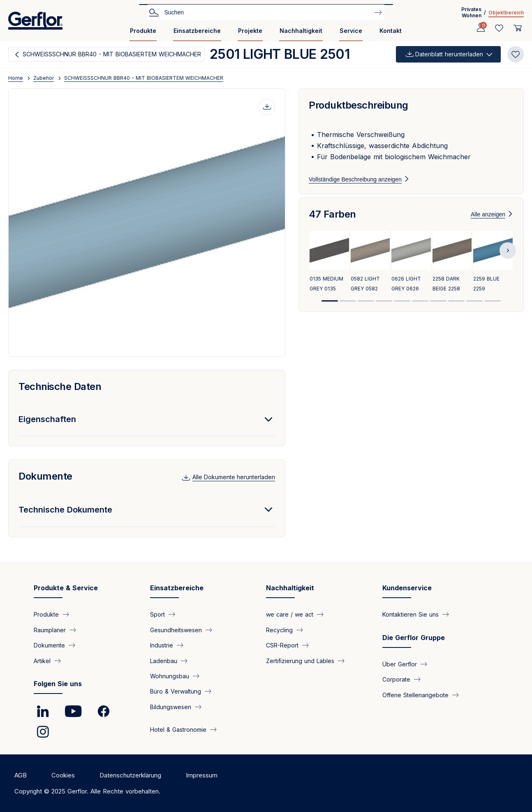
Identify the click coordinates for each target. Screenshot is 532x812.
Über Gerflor (400, 664)
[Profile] (481, 28)
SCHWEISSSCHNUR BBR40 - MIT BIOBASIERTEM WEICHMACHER (112, 54)
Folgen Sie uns (58, 684)
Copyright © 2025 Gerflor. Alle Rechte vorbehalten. (87, 791)
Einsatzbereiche (197, 31)
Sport (157, 614)
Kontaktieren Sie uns (411, 614)
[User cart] (518, 28)
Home (16, 78)
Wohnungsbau (170, 676)
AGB (21, 775)
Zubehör (44, 78)
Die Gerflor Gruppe (414, 638)
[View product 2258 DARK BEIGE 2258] (452, 272)
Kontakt (391, 31)
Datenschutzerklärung (130, 775)
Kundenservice (407, 588)
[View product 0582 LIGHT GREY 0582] (370, 272)
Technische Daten (60, 386)
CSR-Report (282, 645)
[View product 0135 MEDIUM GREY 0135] (329, 272)
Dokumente (45, 476)
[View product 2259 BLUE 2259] (493, 272)
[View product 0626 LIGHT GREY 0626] (411, 272)
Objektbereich (506, 13)
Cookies (63, 775)
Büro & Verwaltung (176, 691)
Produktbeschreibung (359, 105)
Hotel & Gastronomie (178, 730)
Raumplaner (50, 630)
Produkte (143, 31)
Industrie (162, 645)
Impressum (202, 775)
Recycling (279, 630)
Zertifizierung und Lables (300, 660)
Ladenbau (164, 660)
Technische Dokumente (65, 510)
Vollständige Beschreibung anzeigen (355, 179)
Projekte (250, 31)
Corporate (396, 679)
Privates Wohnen (471, 12)
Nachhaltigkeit (301, 31)
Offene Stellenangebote (415, 695)
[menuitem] (143, 34)
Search (154, 12)
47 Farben (332, 224)
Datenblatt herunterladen (449, 54)
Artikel (42, 660)
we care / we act (290, 614)
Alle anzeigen (488, 224)
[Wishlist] (499, 28)
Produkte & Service (66, 588)
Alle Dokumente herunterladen (234, 477)
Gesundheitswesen (176, 630)
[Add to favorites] (516, 54)
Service (351, 31)
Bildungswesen (171, 706)
